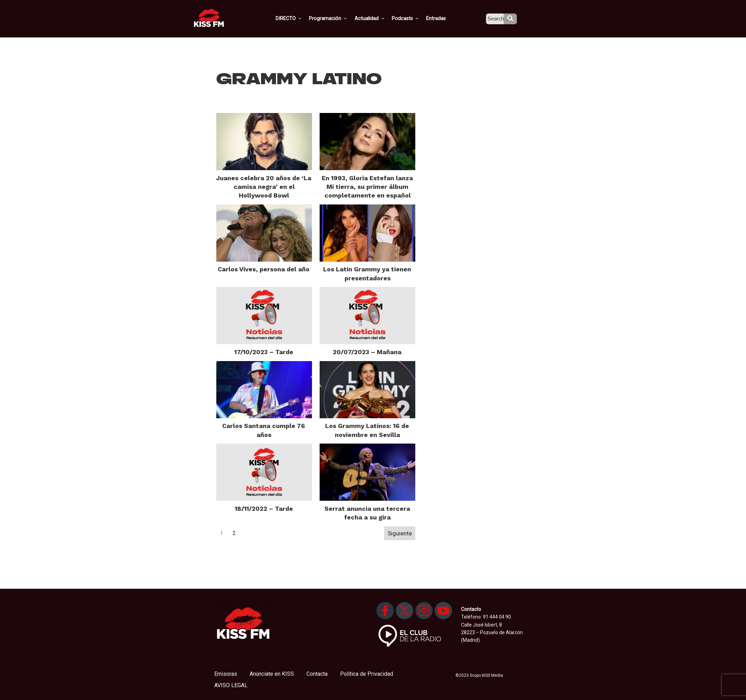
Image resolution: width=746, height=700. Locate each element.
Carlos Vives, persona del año (264, 269)
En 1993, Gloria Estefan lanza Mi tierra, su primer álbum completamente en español (367, 187)
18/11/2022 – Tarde (264, 509)
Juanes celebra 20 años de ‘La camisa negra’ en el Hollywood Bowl (264, 187)
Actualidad (378, 18)
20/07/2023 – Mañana (367, 352)
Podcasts (413, 18)
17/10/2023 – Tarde (264, 352)
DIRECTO (299, 18)
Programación (337, 18)
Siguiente (400, 533)
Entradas (442, 18)
